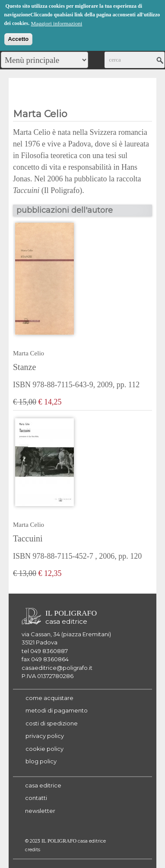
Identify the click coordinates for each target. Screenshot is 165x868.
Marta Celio (29, 353)
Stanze (24, 367)
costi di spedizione (52, 723)
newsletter (40, 811)
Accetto (19, 38)
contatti (36, 798)
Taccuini (28, 538)
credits (33, 850)
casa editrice (43, 785)
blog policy (41, 761)
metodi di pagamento (57, 710)
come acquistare (49, 698)
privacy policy (45, 736)
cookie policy (44, 749)
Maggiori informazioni (56, 23)
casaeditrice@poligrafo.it (57, 668)
